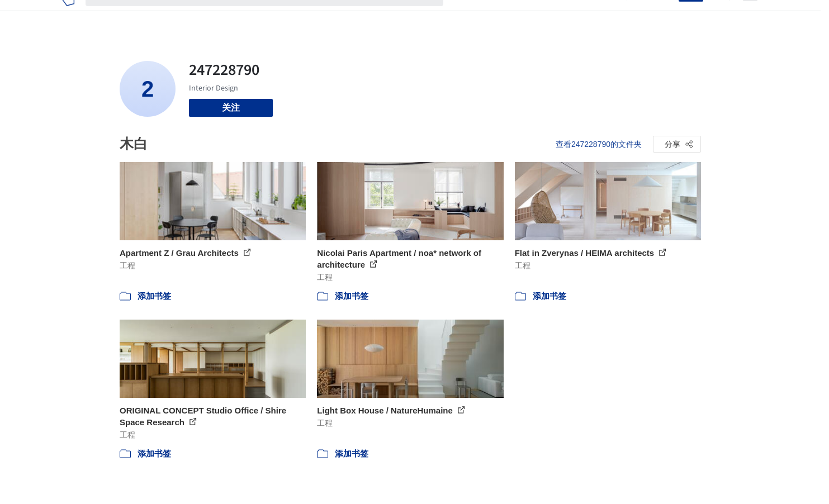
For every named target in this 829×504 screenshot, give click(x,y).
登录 (663, 16)
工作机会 (553, 16)
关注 (231, 108)
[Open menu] (750, 16)
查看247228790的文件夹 (599, 144)
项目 (463, 16)
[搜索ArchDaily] (273, 16)
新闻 (517, 16)
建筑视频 (598, 16)
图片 (490, 16)
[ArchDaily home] (68, 16)
